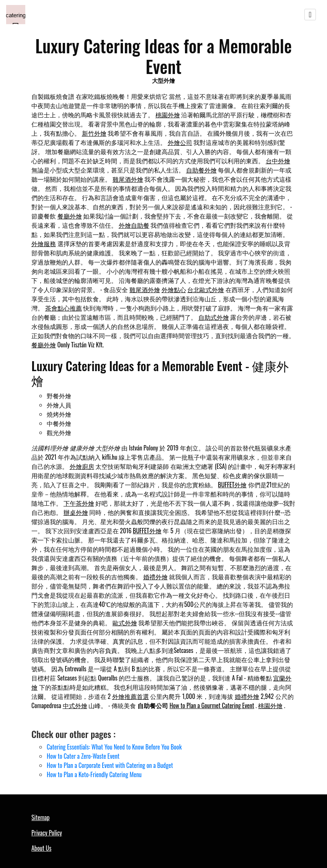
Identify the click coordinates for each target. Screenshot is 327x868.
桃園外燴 (168, 115)
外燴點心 (174, 289)
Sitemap (40, 817)
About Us (41, 848)
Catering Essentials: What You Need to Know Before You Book (114, 747)
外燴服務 (44, 243)
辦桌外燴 (76, 512)
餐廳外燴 (70, 216)
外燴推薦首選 (131, 696)
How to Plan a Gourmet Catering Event (212, 705)
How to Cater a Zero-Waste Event (83, 756)
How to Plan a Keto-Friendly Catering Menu (94, 774)
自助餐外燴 (201, 170)
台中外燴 (278, 161)
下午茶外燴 (79, 503)
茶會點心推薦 (64, 308)
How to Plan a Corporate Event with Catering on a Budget (110, 765)
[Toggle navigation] (310, 15)
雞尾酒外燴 (128, 179)
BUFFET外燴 (232, 485)
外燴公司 (180, 142)
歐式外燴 (125, 623)
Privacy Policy (47, 833)
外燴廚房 (82, 466)
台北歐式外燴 (206, 289)
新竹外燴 (94, 133)
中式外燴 (75, 705)
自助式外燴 (214, 317)
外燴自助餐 (134, 225)
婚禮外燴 (155, 577)
